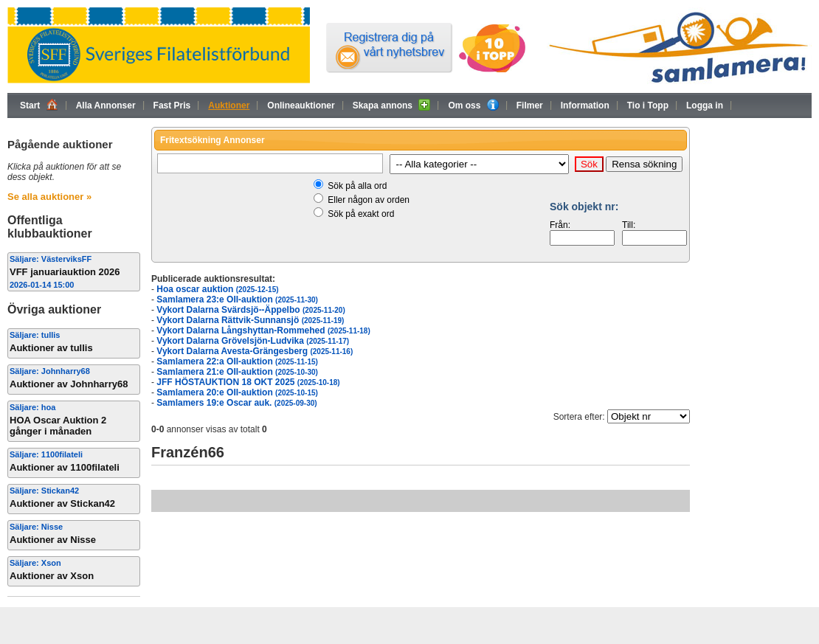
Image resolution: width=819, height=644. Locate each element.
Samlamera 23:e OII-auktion (237, 300)
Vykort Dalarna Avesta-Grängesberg (255, 351)
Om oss (473, 105)
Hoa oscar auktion (217, 289)
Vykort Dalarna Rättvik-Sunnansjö (250, 320)
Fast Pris (172, 105)
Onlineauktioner (301, 105)
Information (585, 105)
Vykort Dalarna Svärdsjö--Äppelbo (250, 310)
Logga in (705, 105)
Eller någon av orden (369, 200)
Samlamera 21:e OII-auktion (237, 372)
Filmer (530, 105)
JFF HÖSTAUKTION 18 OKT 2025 (248, 382)
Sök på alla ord (357, 186)
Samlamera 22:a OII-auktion (237, 361)
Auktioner (229, 105)
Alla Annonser (106, 105)
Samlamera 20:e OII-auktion (237, 392)
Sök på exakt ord (361, 214)
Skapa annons (392, 105)
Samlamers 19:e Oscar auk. (236, 403)
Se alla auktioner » (49, 197)
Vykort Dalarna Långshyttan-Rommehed (263, 330)
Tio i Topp (648, 105)
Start (39, 105)
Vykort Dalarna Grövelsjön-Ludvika (253, 341)
